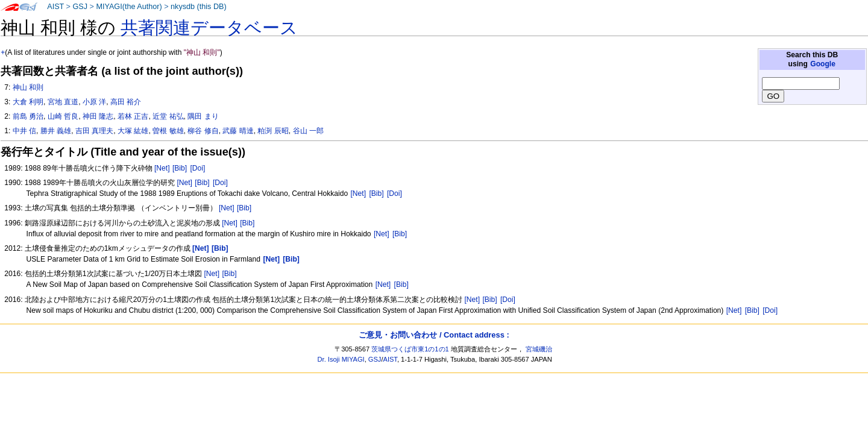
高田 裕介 (126, 102)
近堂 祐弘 (168, 116)
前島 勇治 (28, 116)
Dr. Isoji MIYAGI (341, 359)
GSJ (80, 7)
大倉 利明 (28, 102)
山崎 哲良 (63, 116)
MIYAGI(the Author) (129, 7)
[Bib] (180, 168)
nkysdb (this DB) (199, 7)
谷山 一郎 (308, 131)
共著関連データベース (209, 28)
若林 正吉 (133, 116)
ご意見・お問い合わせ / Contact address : (434, 335)
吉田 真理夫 (94, 131)
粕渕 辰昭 (273, 131)
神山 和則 (28, 87)
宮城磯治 (539, 349)
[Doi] (197, 168)
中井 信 (24, 131)
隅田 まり (203, 116)
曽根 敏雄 (168, 131)
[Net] (162, 168)
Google (823, 64)
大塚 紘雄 (133, 131)
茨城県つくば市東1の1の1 (410, 349)
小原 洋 (94, 102)
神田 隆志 (98, 116)
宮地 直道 (63, 102)
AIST (55, 7)
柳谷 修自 (203, 131)
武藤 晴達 (238, 131)
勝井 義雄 (56, 131)
